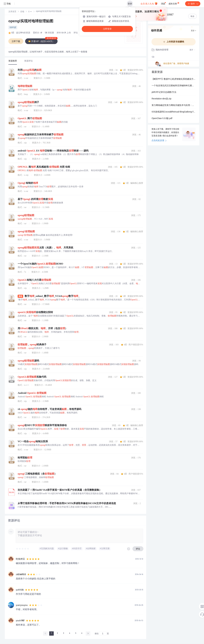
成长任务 (174, 3)
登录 (130, 4)
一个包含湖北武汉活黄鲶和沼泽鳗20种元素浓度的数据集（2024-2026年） (174, 86)
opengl (13, 27)
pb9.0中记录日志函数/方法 (164, 92)
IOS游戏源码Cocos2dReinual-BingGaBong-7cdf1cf (174, 112)
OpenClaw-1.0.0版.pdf (162, 119)
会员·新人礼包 (149, 3)
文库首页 (12, 12)
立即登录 (107, 29)
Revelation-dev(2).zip (162, 99)
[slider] (23, 549)
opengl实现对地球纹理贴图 (31, 21)
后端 (22, 12)
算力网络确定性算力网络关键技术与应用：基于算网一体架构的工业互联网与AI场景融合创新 (174, 105)
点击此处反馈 (159, 141)
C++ (30, 12)
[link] (12, 12)
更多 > (193, 31)
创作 (193, 4)
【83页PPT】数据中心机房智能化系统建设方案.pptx (174, 79)
